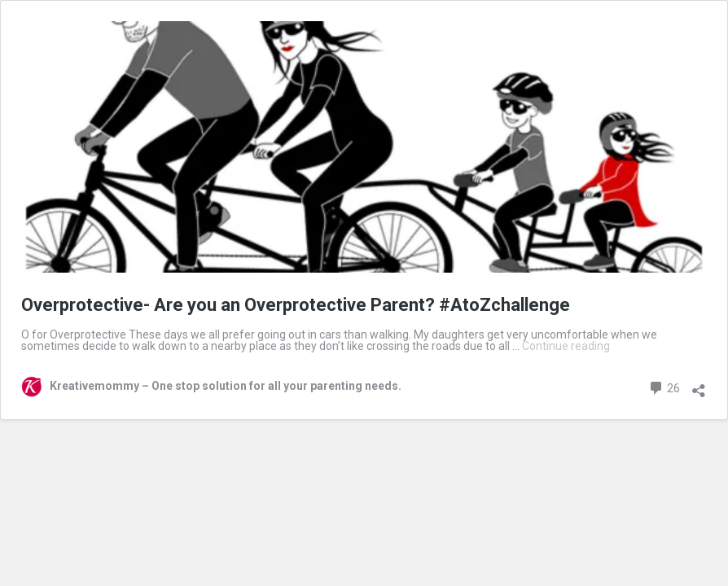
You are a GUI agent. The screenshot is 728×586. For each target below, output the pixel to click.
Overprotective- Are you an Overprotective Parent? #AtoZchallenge (296, 305)
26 (664, 386)
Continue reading (566, 346)
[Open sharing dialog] (699, 385)
